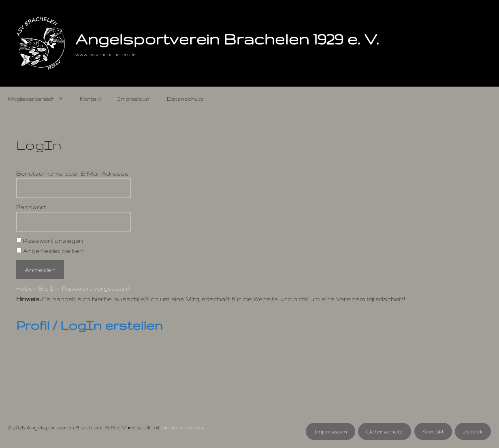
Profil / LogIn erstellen (90, 325)
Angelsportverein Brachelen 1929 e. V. (227, 39)
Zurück (473, 431)
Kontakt (91, 99)
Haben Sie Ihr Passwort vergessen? (73, 288)
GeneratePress (183, 427)
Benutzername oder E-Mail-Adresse (72, 173)
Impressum (134, 99)
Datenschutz (185, 99)
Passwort (31, 207)
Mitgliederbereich (40, 99)
